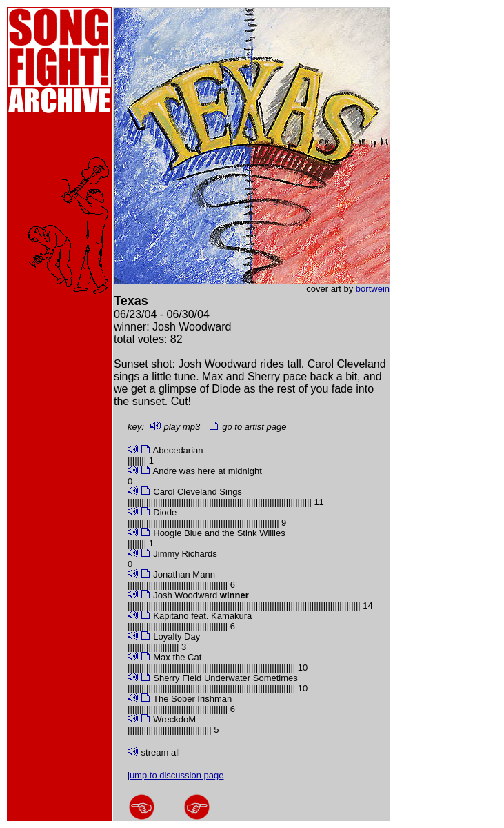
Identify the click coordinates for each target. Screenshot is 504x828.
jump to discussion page (175, 775)
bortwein (373, 289)
